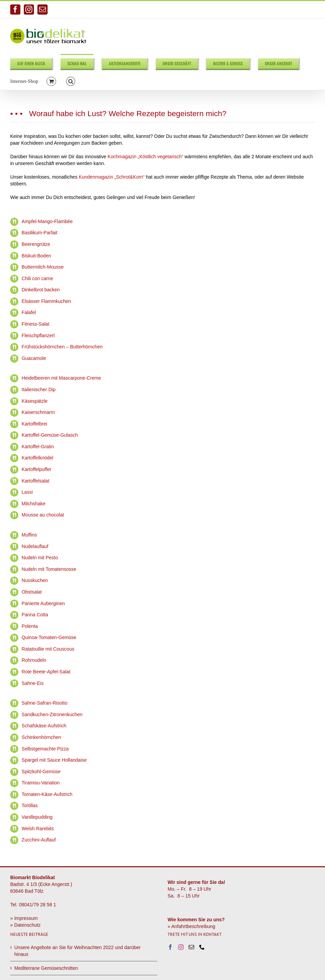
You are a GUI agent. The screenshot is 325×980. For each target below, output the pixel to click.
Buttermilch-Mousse (43, 267)
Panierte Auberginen (43, 603)
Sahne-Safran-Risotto (45, 703)
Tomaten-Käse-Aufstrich (47, 794)
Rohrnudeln (34, 660)
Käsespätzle (35, 401)
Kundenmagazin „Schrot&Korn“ (112, 177)
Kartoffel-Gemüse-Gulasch (50, 435)
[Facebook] (170, 947)
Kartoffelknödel (38, 458)
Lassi (27, 492)
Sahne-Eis (33, 683)
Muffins (29, 535)
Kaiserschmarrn (38, 412)
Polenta (30, 626)
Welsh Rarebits (38, 829)
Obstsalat (32, 592)
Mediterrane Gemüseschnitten (46, 968)
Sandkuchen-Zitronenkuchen (52, 714)
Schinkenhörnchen (41, 737)
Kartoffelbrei (35, 424)
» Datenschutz (25, 925)
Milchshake (34, 504)
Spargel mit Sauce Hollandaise (54, 760)
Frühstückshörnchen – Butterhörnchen (62, 347)
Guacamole (34, 358)
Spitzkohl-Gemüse (41, 772)
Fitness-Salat (36, 324)
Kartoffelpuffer (37, 469)
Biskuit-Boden (36, 256)
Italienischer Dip (39, 389)
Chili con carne (38, 278)
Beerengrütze (36, 244)
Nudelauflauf (35, 546)
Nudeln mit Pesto (40, 558)
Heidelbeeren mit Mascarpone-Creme (61, 378)
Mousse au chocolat (43, 515)
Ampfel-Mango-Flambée (47, 221)
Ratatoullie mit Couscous (48, 649)
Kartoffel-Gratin (38, 447)
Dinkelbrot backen (41, 290)
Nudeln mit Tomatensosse (49, 569)
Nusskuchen (35, 580)
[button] (71, 81)
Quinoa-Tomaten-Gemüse (49, 637)
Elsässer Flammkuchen (47, 301)
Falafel (29, 312)
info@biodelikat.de (298, 10)
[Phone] (202, 947)
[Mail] (191, 947)
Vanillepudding (37, 817)
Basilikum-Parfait (40, 233)
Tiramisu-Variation (41, 783)
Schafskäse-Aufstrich (44, 726)
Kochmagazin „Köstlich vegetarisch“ (145, 157)
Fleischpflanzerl (38, 335)
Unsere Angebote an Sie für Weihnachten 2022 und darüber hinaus (78, 951)
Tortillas (30, 805)
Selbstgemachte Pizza (45, 749)
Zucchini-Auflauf (39, 840)
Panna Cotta (35, 615)
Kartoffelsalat (36, 481)
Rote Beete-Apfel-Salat (46, 672)
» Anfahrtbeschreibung (191, 926)
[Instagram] (181, 947)
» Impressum (24, 918)
